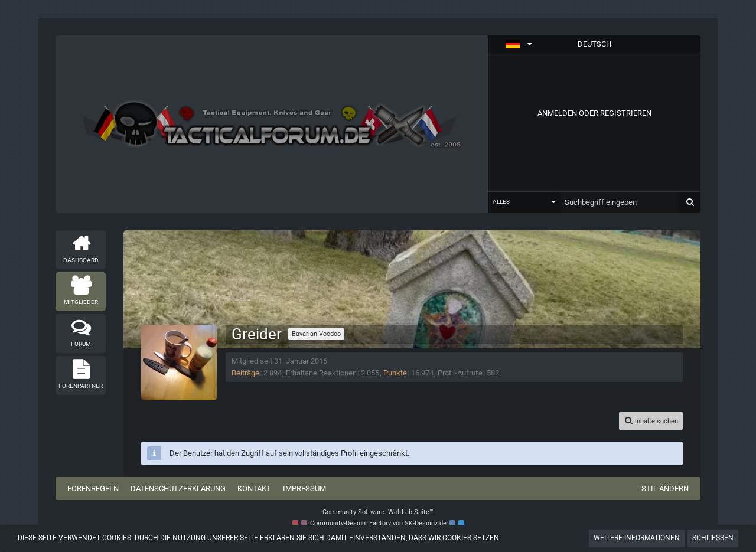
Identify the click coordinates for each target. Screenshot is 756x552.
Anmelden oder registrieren (594, 113)
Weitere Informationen (637, 538)
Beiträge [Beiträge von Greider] (245, 373)
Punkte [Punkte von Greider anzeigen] (395, 373)
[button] (594, 44)
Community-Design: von (378, 523)
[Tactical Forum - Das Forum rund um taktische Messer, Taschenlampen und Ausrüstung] (272, 124)
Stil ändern (665, 489)
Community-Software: (378, 512)
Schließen (713, 538)
